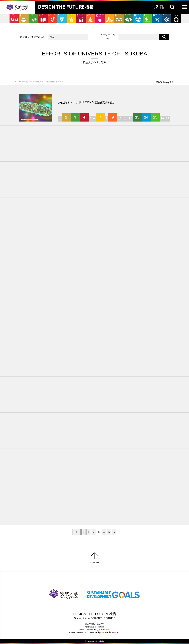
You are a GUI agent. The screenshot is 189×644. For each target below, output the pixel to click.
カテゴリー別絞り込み (32, 37)
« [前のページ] (84, 532)
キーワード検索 (108, 37)
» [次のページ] (114, 532)
